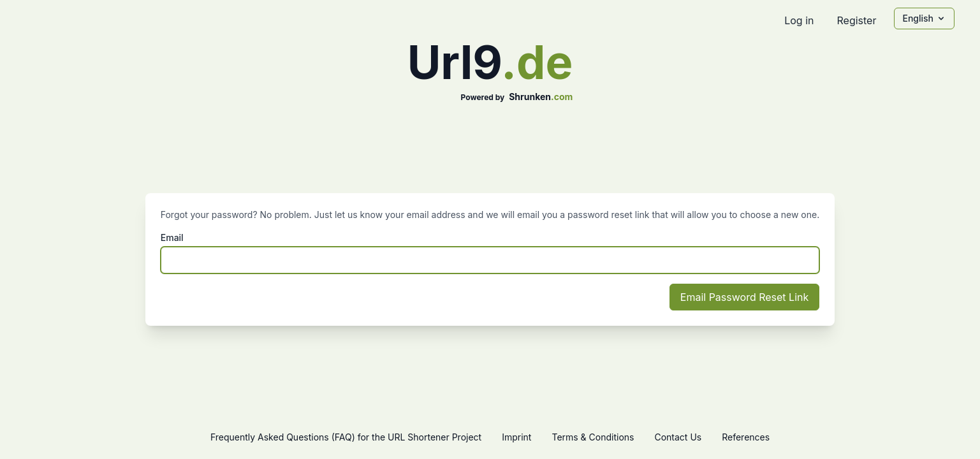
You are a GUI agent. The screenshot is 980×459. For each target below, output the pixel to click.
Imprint (516, 437)
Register (856, 20)
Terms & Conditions (593, 437)
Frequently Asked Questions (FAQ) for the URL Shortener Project (346, 437)
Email (172, 237)
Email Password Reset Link (744, 297)
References (746, 437)
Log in (799, 20)
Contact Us (678, 437)
